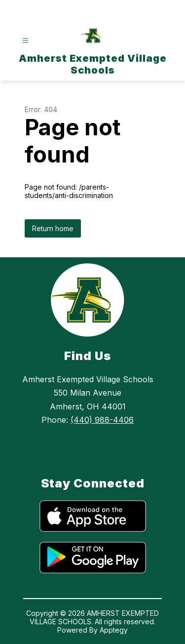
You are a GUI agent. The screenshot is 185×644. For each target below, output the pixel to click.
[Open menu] (25, 41)
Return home (53, 228)
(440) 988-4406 (102, 420)
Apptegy (114, 630)
